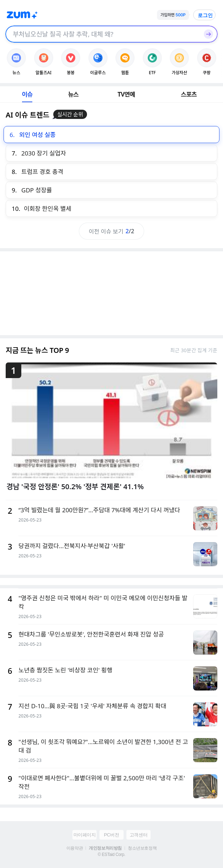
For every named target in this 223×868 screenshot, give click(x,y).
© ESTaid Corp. (111, 855)
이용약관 (75, 848)
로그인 (205, 15)
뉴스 (74, 94)
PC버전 (111, 835)
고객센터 (138, 835)
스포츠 (189, 94)
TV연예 (126, 94)
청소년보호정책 (142, 848)
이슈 (27, 94)
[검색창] (102, 34)
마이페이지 (85, 835)
